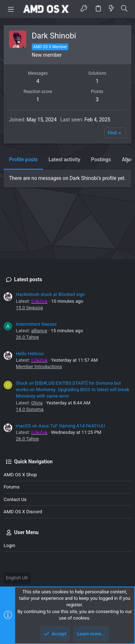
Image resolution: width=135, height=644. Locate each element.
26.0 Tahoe (27, 337)
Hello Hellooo (30, 354)
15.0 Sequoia (29, 308)
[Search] (124, 9)
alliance (39, 331)
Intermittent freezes (36, 324)
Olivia (37, 403)
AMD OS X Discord (23, 512)
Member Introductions (39, 367)
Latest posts (28, 279)
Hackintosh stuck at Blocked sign (50, 294)
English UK (17, 578)
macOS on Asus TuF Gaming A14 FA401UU (60, 426)
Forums (12, 487)
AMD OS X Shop (20, 475)
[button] (11, 9)
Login (9, 545)
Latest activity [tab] (64, 159)
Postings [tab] (101, 159)
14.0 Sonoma (30, 409)
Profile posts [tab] (23, 159)
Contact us (15, 499)
